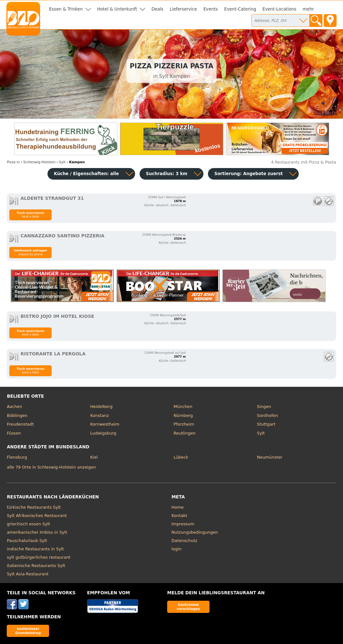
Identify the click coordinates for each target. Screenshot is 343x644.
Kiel (94, 457)
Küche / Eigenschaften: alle (86, 174)
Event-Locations (279, 9)
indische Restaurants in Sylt (35, 549)
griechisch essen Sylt (28, 524)
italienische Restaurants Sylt (36, 566)
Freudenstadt (20, 424)
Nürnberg (183, 415)
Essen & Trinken (66, 9)
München (183, 407)
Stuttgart (266, 424)
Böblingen (17, 415)
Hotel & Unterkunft (117, 9)
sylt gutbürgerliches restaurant (39, 557)
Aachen (14, 407)
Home (178, 507)
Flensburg (17, 457)
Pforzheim (184, 424)
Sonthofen (267, 415)
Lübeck (181, 457)
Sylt (261, 433)
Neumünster (270, 457)
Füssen (14, 433)
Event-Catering (240, 9)
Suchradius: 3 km (167, 174)
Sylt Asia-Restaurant (28, 574)
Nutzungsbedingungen (195, 532)
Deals (157, 9)
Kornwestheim (105, 424)
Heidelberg (101, 407)
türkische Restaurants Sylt (34, 507)
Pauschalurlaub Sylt (27, 541)
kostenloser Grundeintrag (28, 631)
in (13, 162)
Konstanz (99, 415)
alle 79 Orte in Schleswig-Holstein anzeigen (51, 467)
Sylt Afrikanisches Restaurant (37, 516)
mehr (309, 9)
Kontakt (180, 516)
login (177, 549)
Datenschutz (184, 541)
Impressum (183, 524)
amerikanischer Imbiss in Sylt (37, 532)
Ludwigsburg (103, 433)
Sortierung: (249, 174)
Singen (264, 407)
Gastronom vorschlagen (189, 607)
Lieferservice (183, 9)
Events (211, 9)
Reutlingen (185, 433)
